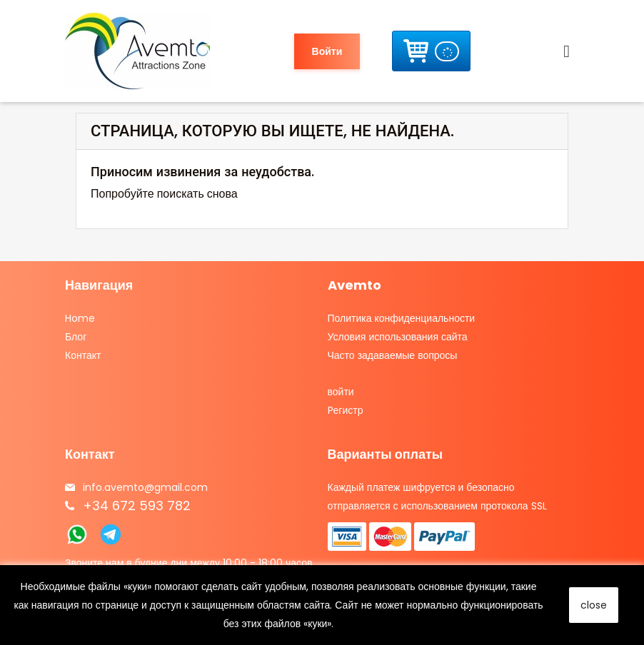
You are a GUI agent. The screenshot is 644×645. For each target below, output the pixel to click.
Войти (327, 51)
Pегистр (346, 410)
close (594, 605)
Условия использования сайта (398, 337)
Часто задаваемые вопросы (393, 355)
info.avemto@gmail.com (145, 487)
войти (341, 392)
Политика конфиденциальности (402, 318)
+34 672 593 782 (137, 506)
